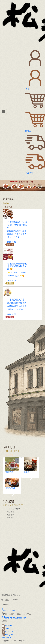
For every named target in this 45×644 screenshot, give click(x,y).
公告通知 (21, 317)
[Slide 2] (23, 188)
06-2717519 (8, 610)
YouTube (7, 626)
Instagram (8, 635)
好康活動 (21, 283)
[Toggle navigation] (3, 112)
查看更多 (10, 466)
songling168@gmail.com (14, 618)
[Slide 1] (18, 188)
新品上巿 (21, 245)
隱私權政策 (7, 638)
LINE (5, 629)
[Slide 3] (27, 188)
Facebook (7, 632)
